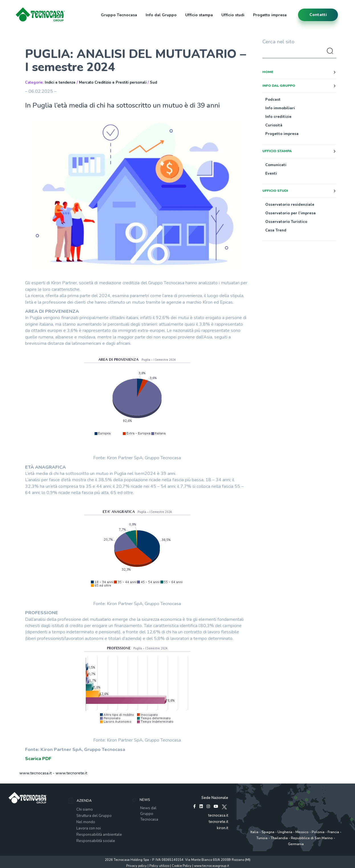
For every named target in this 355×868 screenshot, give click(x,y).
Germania (296, 844)
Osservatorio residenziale (290, 205)
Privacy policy (136, 866)
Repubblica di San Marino (312, 838)
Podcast (273, 100)
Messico (302, 832)
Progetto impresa (270, 15)
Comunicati (276, 165)
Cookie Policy (182, 866)
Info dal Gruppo (161, 15)
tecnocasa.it (218, 815)
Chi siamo (85, 809)
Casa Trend (276, 230)
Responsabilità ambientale (99, 835)
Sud (153, 82)
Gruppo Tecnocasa (119, 15)
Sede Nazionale (215, 798)
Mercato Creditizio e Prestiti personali (113, 82)
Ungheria (285, 832)
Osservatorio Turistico (286, 222)
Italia (254, 832)
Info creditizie (278, 117)
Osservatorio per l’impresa (290, 213)
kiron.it (223, 828)
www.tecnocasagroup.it (212, 866)
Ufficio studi (233, 15)
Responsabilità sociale (96, 841)
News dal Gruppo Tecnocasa (149, 814)
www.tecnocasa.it (35, 773)
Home (268, 72)
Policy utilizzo (159, 866)
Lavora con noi (89, 828)
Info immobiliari (280, 108)
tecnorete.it (219, 822)
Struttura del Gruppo (94, 816)
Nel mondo (86, 822)
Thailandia (279, 838)
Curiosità (274, 125)
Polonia (318, 832)
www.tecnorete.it (71, 773)
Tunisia (262, 838)
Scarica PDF (38, 759)
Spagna (268, 832)
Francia (333, 832)
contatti (318, 15)
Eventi (271, 174)
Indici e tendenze (60, 82)
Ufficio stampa (199, 15)
